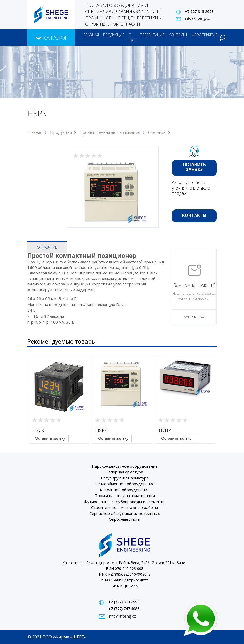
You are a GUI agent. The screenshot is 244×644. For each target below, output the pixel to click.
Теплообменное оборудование (125, 484)
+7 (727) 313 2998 (124, 602)
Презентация (152, 35)
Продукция (114, 35)
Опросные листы (125, 519)
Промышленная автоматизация (110, 132)
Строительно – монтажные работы (125, 507)
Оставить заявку (194, 167)
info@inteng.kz (197, 18)
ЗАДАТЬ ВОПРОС (194, 317)
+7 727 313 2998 (199, 11)
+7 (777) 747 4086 (124, 609)
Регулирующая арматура (125, 478)
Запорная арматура (125, 472)
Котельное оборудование (125, 490)
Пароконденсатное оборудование (125, 466)
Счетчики (157, 132)
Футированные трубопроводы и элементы (125, 502)
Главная (91, 35)
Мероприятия (204, 35)
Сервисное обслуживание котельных (125, 513)
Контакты (178, 35)
